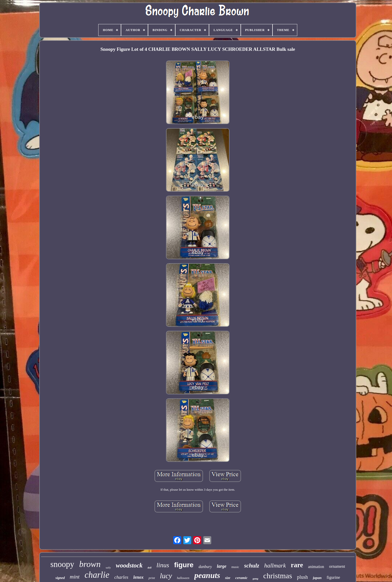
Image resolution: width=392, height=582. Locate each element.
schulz (252, 566)
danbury (205, 567)
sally (108, 567)
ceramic (241, 578)
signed (60, 578)
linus (163, 565)
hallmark (275, 565)
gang (255, 578)
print (152, 578)
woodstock (129, 565)
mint (75, 577)
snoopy (62, 564)
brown (90, 564)
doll (149, 568)
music (235, 567)
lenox (138, 577)
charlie (97, 575)
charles (121, 577)
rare (297, 565)
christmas (278, 576)
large (221, 566)
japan (317, 578)
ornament (337, 566)
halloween (183, 578)
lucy (166, 576)
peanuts (207, 575)
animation (316, 567)
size (228, 578)
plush (302, 577)
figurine (333, 577)
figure (184, 565)
